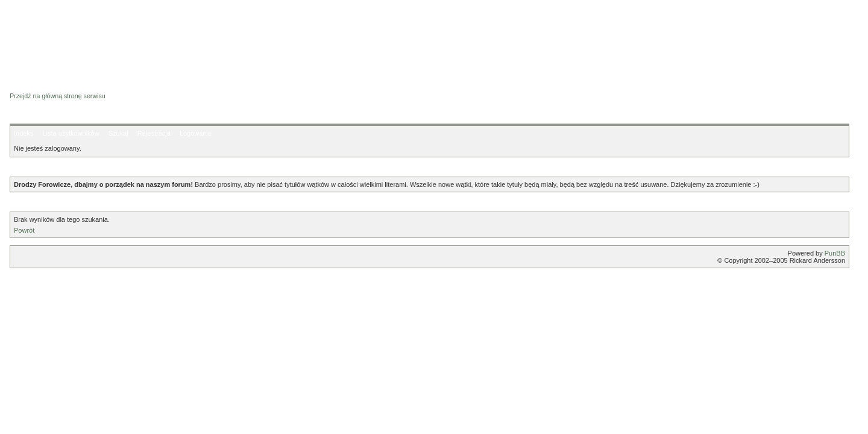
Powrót (24, 230)
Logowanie (196, 133)
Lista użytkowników (71, 133)
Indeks (24, 133)
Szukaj (118, 133)
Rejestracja (154, 133)
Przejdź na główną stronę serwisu (58, 96)
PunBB (835, 253)
